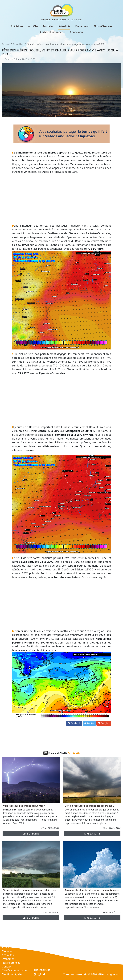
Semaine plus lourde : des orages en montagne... (92, 890)
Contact (7, 967)
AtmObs (33, 26)
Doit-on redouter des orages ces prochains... (89, 806)
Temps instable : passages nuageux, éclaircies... (30, 890)
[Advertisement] (61, 199)
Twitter (89, 723)
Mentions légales (12, 974)
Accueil (6, 44)
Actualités (64, 26)
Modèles (48, 26)
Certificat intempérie (53, 32)
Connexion (76, 32)
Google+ (104, 723)
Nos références (103, 26)
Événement (82, 26)
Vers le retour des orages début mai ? (24, 806)
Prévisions (17, 26)
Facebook (74, 723)
